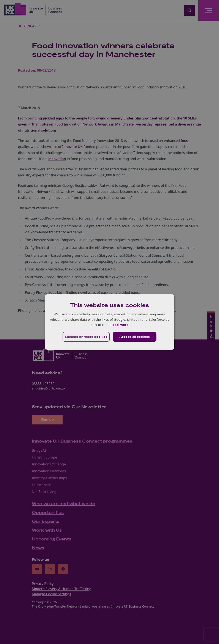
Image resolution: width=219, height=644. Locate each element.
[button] (86, 337)
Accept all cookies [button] (135, 337)
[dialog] (110, 322)
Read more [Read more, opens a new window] (119, 325)
